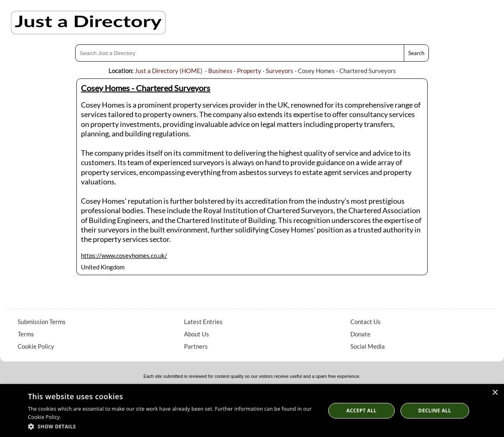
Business (220, 71)
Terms (26, 334)
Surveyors (280, 71)
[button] (172, 426)
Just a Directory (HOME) (169, 71)
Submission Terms (42, 322)
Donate (360, 334)
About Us (197, 334)
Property (249, 71)
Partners (196, 346)
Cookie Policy (36, 346)
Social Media (368, 346)
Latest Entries (203, 322)
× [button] (495, 393)
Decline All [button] (435, 411)
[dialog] (252, 411)
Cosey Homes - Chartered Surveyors (146, 88)
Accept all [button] (361, 411)
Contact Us (366, 322)
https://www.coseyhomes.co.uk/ (124, 255)
